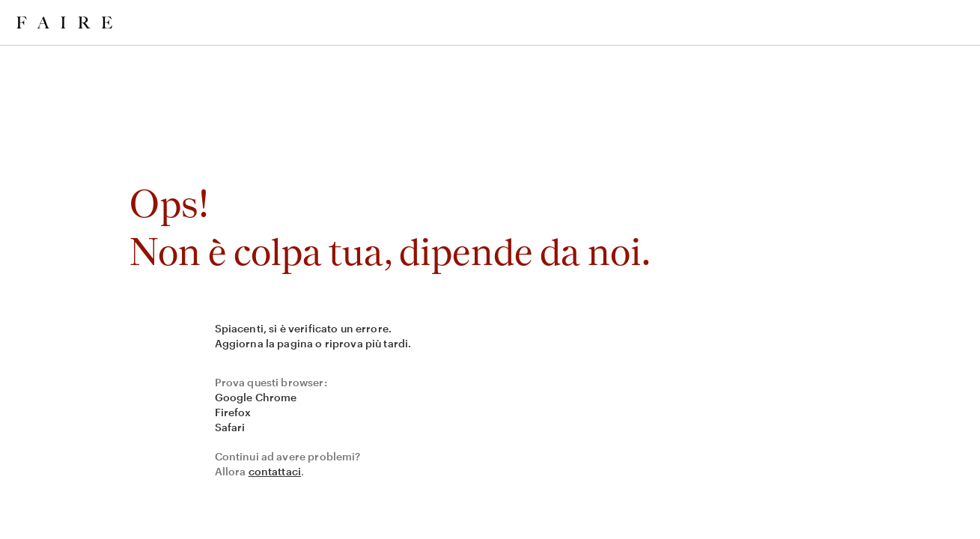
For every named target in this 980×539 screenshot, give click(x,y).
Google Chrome (256, 397)
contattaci (275, 471)
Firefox (233, 412)
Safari (230, 427)
